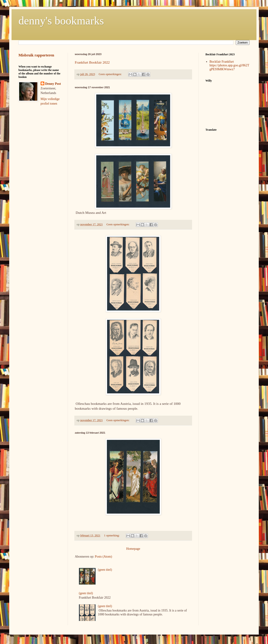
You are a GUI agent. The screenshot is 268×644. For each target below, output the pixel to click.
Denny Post (53, 84)
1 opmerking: (112, 535)
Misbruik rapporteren (36, 55)
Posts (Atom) (103, 557)
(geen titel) (105, 570)
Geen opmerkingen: (111, 74)
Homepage (133, 549)
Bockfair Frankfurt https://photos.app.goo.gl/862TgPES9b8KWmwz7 (229, 66)
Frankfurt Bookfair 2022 (92, 62)
